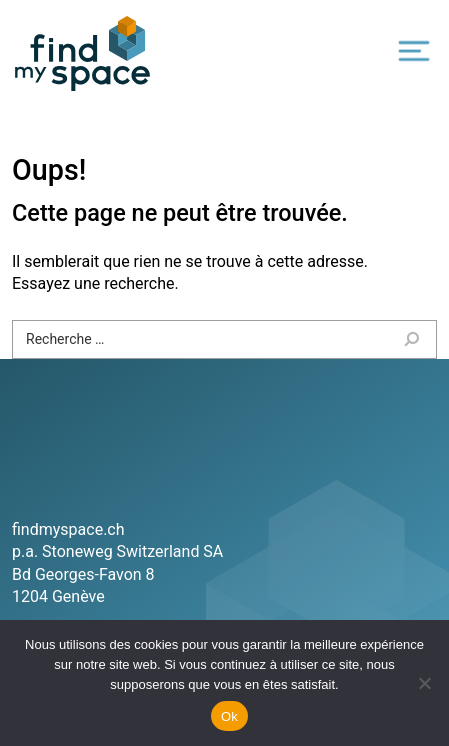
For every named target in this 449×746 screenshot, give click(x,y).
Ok (229, 716)
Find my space (82, 53)
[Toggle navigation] (414, 51)
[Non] (424, 683)
